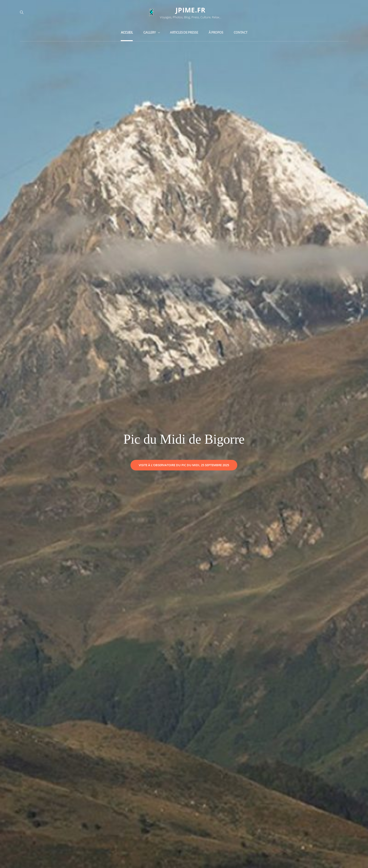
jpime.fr (190, 10)
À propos (216, 33)
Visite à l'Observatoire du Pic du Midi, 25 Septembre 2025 (188, 463)
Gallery (152, 33)
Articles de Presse (184, 33)
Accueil (127, 33)
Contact (241, 33)
